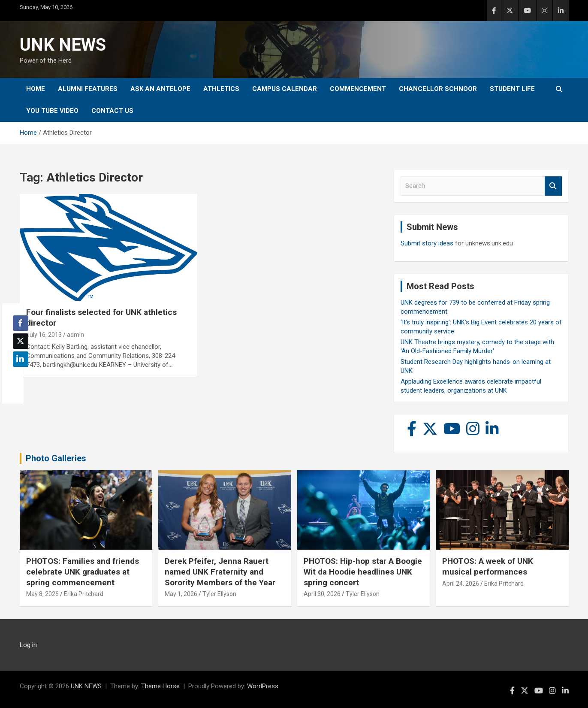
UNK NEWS (63, 45)
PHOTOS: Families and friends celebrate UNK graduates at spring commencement (83, 572)
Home (36, 89)
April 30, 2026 (322, 594)
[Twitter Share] (21, 341)
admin (75, 335)
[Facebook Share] (21, 323)
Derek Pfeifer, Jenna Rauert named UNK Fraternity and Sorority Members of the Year (220, 572)
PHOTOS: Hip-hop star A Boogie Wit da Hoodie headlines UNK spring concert (363, 572)
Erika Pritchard (84, 594)
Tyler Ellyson (219, 594)
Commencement (358, 89)
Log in (28, 645)
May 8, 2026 (42, 594)
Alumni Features (88, 89)
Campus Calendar (285, 89)
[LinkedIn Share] (21, 359)
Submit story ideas (427, 243)
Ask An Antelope (160, 89)
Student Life (512, 89)
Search (553, 186)
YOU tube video (52, 111)
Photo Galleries (56, 458)
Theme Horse (160, 686)
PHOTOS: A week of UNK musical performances (488, 566)
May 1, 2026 (181, 594)
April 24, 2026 (461, 584)
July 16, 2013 (44, 335)
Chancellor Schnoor (438, 89)
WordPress (263, 686)
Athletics (221, 89)
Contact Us (112, 111)
